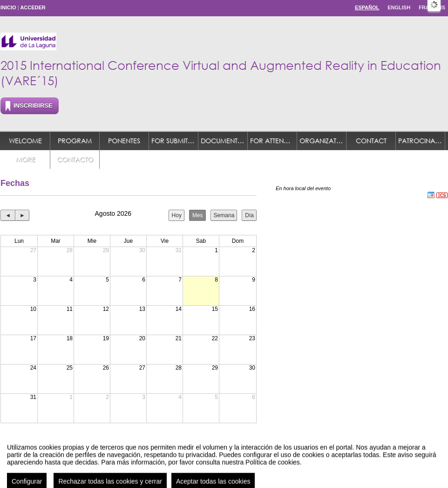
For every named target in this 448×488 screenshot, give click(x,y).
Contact (371, 141)
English (399, 7)
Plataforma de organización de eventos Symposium (229, 471)
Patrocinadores (422, 141)
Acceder (33, 7)
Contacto (75, 159)
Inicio (8, 7)
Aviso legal (132, 471)
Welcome (25, 141)
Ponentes (124, 141)
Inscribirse (33, 106)
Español (367, 7)
